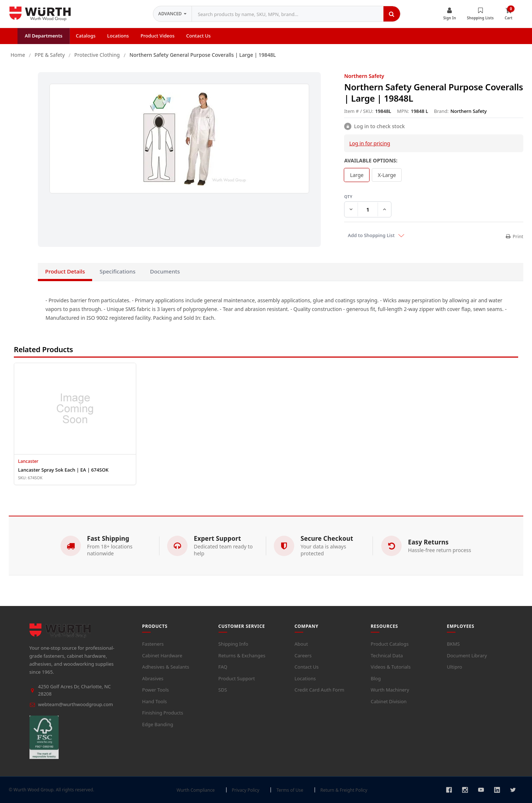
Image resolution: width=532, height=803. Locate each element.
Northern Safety (364, 76)
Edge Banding (157, 724)
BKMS (453, 644)
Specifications (117, 271)
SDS (223, 690)
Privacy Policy (246, 790)
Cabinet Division (389, 701)
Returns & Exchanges (242, 656)
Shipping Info (233, 644)
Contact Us (307, 667)
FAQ (223, 667)
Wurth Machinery (390, 690)
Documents (165, 271)
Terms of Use (290, 790)
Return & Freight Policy (344, 790)
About (301, 644)
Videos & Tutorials (391, 667)
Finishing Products (163, 713)
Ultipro (454, 667)
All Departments (44, 36)
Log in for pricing (370, 143)
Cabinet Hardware (162, 656)
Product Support (237, 678)
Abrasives (153, 678)
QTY (434, 197)
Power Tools (155, 690)
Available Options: (371, 160)
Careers (303, 656)
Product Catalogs (390, 644)
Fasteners (153, 644)
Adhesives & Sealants (165, 667)
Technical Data (387, 656)
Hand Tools (154, 701)
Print (515, 236)
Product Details (65, 271)
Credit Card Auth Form (320, 690)
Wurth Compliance (196, 790)
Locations (305, 678)
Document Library (467, 656)
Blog (376, 678)
